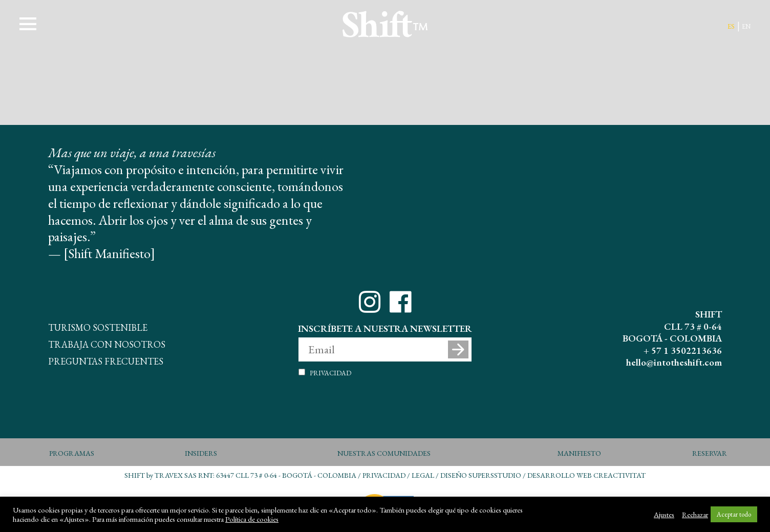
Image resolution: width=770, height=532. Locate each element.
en (746, 25)
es (731, 25)
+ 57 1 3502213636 (683, 350)
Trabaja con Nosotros (107, 343)
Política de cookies (252, 519)
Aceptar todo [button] (734, 514)
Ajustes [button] (664, 515)
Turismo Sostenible (98, 326)
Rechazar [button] (695, 515)
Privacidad (330, 372)
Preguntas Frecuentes (106, 360)
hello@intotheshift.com (674, 362)
